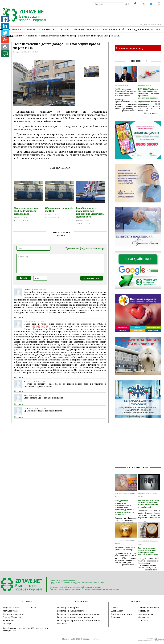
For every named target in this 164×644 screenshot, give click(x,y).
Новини (18, 29)
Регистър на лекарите (68, 608)
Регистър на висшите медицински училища (79, 614)
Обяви (33, 608)
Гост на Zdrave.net (12, 617)
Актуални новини (11, 608)
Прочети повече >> (129, 111)
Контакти (143, 620)
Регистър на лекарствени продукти (75, 617)
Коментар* (60, 263)
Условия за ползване (149, 608)
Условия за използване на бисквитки (146, 614)
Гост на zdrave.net (73, 29)
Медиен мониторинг (122, 614)
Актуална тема (48, 29)
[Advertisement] (139, 443)
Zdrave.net (66, 639)
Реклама (116, 617)
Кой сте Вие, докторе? (134, 29)
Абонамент (117, 611)
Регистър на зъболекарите (70, 611)
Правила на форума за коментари (85, 248)
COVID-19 (30, 29)
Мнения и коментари (102, 29)
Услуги (155, 29)
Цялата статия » (21, 220)
